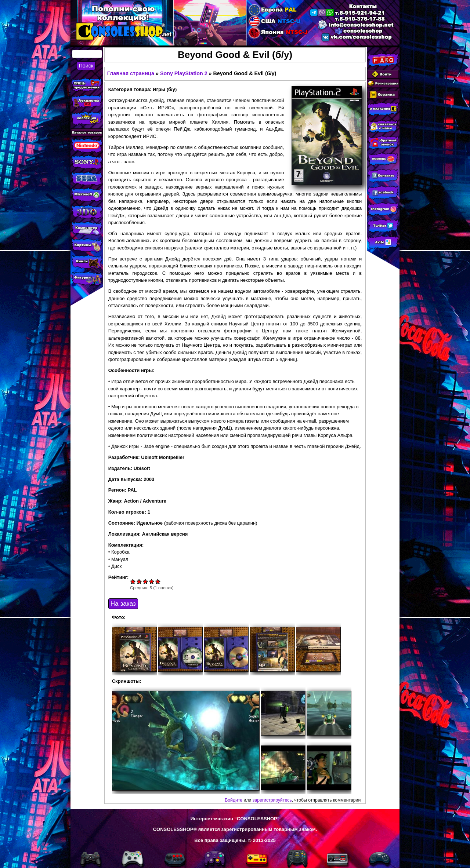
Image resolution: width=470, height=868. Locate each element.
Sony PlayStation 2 (184, 73)
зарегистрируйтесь (272, 800)
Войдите (234, 800)
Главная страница (131, 73)
